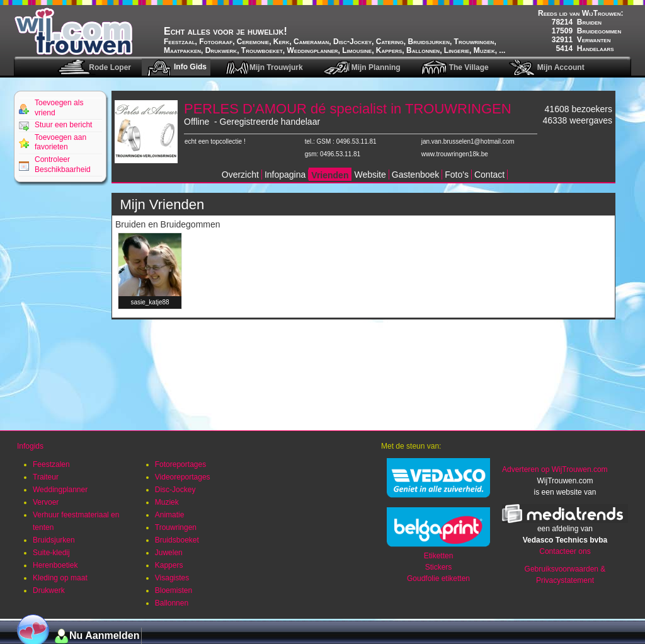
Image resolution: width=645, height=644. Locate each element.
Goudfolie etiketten (438, 578)
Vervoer (46, 502)
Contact (489, 175)
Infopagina (285, 175)
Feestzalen (51, 464)
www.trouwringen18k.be (455, 154)
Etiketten (439, 556)
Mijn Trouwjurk (276, 67)
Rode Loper (110, 67)
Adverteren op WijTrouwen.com (555, 469)
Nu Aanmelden (104, 635)
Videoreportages (183, 477)
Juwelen (169, 553)
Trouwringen (176, 527)
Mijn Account (561, 67)
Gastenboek (416, 175)
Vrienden (330, 175)
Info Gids (190, 67)
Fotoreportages (180, 464)
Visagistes (172, 578)
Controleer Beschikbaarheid (63, 164)
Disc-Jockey (175, 490)
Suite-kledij (51, 553)
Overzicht (240, 175)
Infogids (30, 446)
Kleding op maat (60, 578)
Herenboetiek (55, 565)
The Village (469, 67)
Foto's (457, 175)
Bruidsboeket (177, 540)
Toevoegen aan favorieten (60, 142)
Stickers (439, 567)
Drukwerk (49, 590)
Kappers (169, 565)
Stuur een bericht (63, 125)
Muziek (167, 502)
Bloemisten (174, 590)
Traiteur (46, 477)
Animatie (170, 515)
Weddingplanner (60, 490)
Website (370, 175)
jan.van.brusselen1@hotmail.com (468, 141)
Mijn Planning (376, 67)
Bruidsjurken (54, 540)
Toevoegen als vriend (59, 108)
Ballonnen (172, 603)
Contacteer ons (565, 551)
